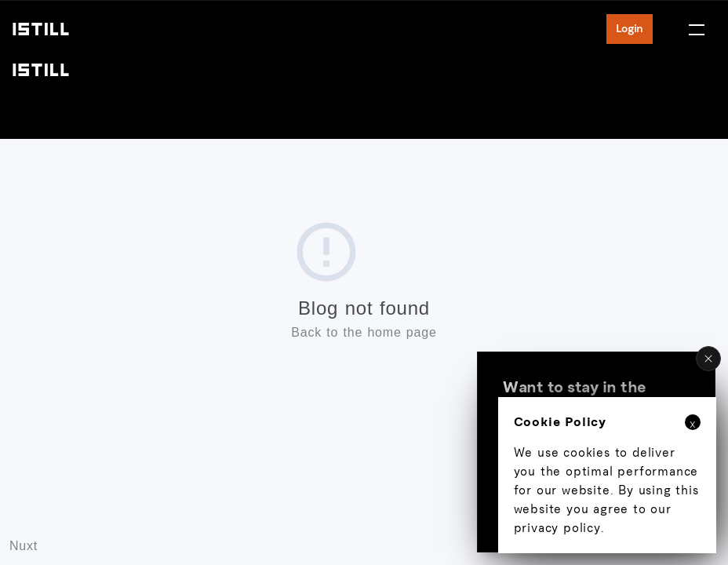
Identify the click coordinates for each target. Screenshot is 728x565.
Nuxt (24, 546)
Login (630, 29)
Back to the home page (364, 332)
